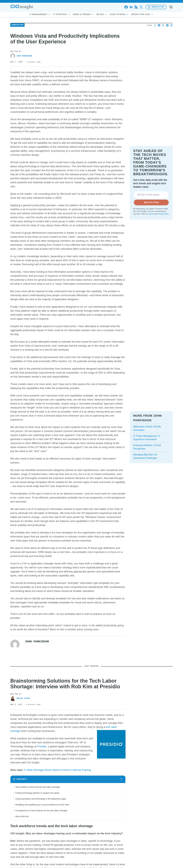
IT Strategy (62, 14)
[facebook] (126, 7)
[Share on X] (163, 44)
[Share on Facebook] (159, 44)
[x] (141, 7)
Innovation (17, 44)
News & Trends (84, 14)
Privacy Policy (163, 247)
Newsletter (156, 7)
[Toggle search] (171, 7)
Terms (151, 247)
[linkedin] (131, 7)
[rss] (136, 7)
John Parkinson (21, 75)
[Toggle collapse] (8, 853)
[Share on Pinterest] (167, 44)
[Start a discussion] (155, 44)
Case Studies (119, 14)
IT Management (40, 14)
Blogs (102, 14)
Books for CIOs (142, 14)
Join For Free (151, 235)
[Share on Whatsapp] (171, 44)
